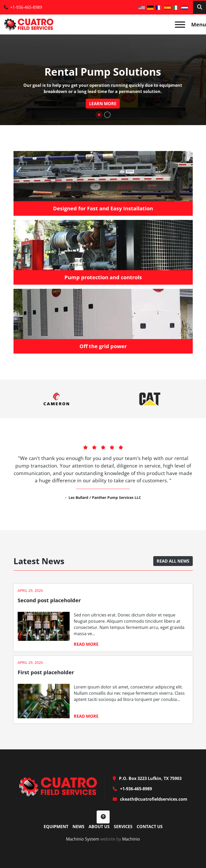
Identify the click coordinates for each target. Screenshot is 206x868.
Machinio (131, 839)
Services (123, 827)
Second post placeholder (49, 600)
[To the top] (103, 817)
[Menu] (180, 25)
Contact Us (150, 827)
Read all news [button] (173, 561)
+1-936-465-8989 (26, 7)
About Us (99, 827)
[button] (99, 115)
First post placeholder (46, 672)
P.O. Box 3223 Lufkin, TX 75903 (150, 778)
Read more (86, 644)
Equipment (56, 827)
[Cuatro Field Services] (58, 786)
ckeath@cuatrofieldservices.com (153, 799)
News (78, 827)
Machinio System (83, 839)
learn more (103, 104)
